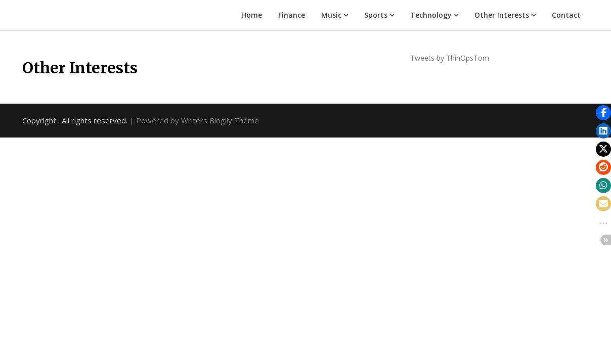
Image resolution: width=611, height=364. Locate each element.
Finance (292, 15)
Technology (431, 15)
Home (252, 15)
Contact (566, 15)
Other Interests (502, 15)
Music (331, 15)
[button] (603, 113)
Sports (376, 15)
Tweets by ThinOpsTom (450, 58)
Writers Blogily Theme (220, 120)
